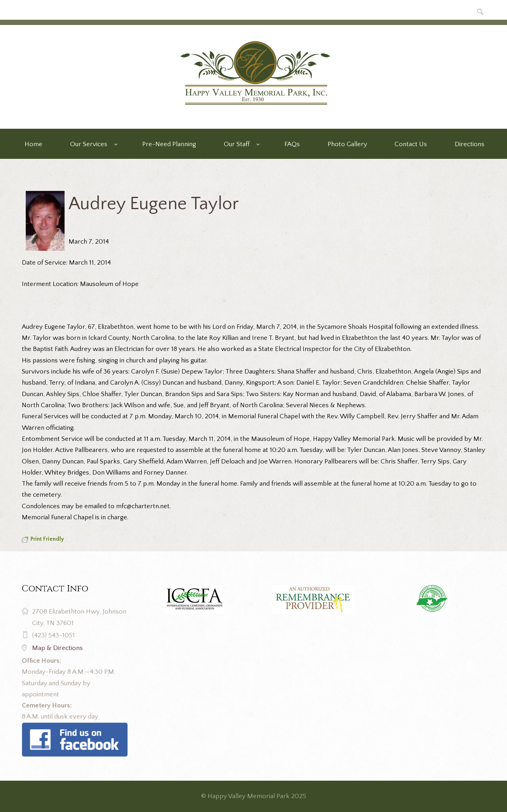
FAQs (292, 144)
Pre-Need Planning (169, 144)
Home (33, 144)
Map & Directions (57, 648)
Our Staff (237, 144)
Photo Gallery (347, 144)
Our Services (89, 144)
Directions (470, 144)
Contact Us (411, 144)
